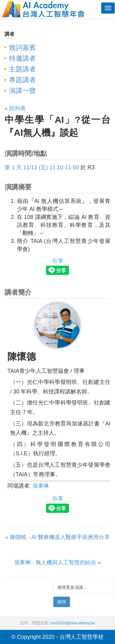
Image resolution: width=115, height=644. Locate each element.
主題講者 (22, 69)
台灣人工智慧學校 (82, 637)
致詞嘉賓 (22, 48)
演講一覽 (22, 91)
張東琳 (41, 486)
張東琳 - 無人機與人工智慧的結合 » (57, 562)
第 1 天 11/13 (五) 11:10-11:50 (42, 167)
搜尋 (62, 602)
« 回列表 (15, 108)
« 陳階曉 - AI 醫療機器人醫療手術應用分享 (57, 537)
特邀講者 (22, 58)
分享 (58, 261)
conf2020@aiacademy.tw (73, 623)
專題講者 (22, 80)
